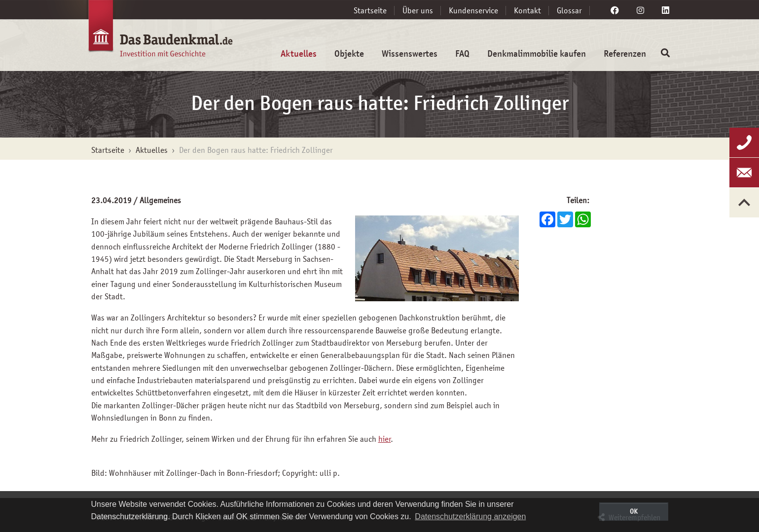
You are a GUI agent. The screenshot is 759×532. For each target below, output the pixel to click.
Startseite (370, 10)
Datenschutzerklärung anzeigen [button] (470, 516)
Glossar (569, 10)
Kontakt (527, 10)
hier (385, 439)
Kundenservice (473, 10)
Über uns (418, 10)
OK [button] (634, 511)
